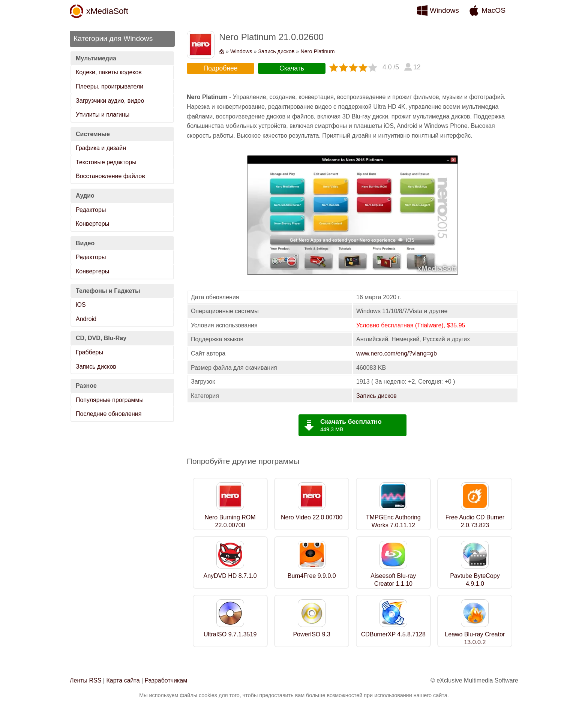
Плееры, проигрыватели (109, 86)
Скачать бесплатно (351, 421)
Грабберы (89, 352)
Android (86, 319)
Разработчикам (166, 680)
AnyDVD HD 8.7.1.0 (230, 576)
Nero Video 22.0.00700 (312, 517)
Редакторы (91, 210)
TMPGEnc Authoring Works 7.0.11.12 (393, 521)
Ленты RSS (85, 680)
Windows (444, 10)
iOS (81, 305)
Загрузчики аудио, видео (110, 101)
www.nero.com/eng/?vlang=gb (397, 353)
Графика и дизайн (101, 148)
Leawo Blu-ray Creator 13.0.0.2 (475, 638)
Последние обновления (109, 414)
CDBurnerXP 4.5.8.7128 (393, 634)
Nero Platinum (317, 51)
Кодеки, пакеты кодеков (109, 72)
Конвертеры (92, 224)
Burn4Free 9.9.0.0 (312, 576)
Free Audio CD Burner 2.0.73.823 (475, 521)
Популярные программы (110, 400)
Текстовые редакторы (106, 162)
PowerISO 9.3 (312, 634)
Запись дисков (96, 367)
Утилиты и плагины (103, 115)
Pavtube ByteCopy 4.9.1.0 (475, 580)
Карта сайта (123, 680)
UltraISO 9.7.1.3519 (230, 634)
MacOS (493, 10)
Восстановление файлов (110, 176)
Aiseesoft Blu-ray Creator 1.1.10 (393, 580)
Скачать (292, 68)
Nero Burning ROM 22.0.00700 (230, 521)
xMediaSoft (107, 11)
